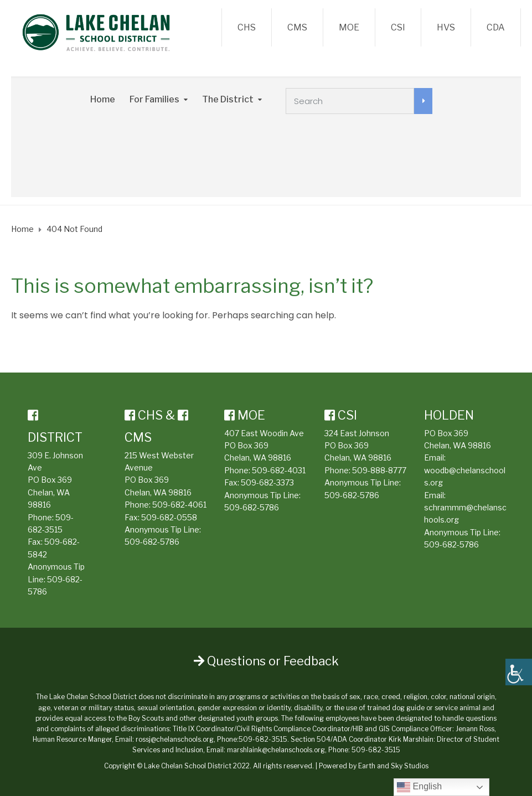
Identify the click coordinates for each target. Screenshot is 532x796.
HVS (446, 27)
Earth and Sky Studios (393, 766)
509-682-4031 (279, 470)
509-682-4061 (179, 505)
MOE (349, 27)
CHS (247, 27)
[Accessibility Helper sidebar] (519, 672)
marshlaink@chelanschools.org (276, 750)
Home (103, 99)
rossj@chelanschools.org (175, 739)
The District (228, 99)
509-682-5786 (152, 542)
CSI (398, 27)
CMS (297, 27)
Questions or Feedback (266, 661)
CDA (496, 27)
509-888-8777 (379, 470)
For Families (154, 99)
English (419, 787)
